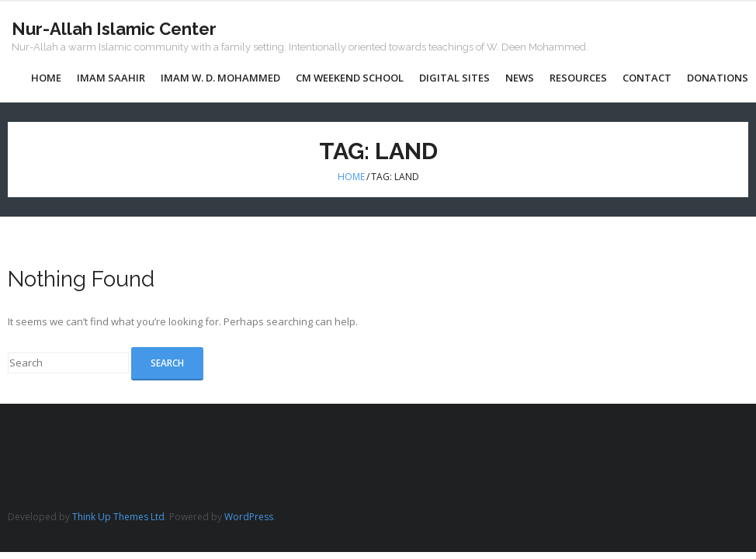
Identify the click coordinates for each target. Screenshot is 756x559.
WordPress (249, 517)
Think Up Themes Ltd (118, 517)
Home (351, 177)
